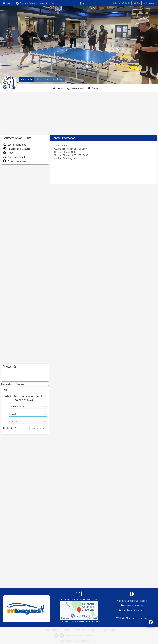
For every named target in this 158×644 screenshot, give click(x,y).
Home (60, 88)
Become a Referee (14, 145)
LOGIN (137, 3)
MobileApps (149, 3)
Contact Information (15, 161)
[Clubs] (38, 79)
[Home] (58, 88)
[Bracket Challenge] (54, 79)
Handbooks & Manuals (16, 149)
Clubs (95, 88)
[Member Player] (82, 3)
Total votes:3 (10, 428)
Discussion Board (14, 157)
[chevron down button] (53, 3)
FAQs (8, 153)
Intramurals (77, 88)
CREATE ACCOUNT (121, 3)
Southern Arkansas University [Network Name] (32, 3)
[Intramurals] (26, 79)
